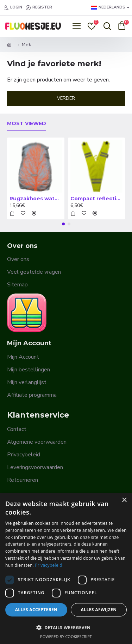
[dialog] (66, 568)
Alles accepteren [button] (36, 610)
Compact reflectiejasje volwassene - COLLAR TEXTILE (97, 199)
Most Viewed (27, 124)
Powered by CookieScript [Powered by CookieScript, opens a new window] (66, 636)
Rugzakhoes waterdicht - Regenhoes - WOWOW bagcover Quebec (36, 199)
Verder (66, 98)
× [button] (124, 500)
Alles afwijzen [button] (99, 610)
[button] (63, 224)
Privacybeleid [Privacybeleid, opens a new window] (49, 565)
